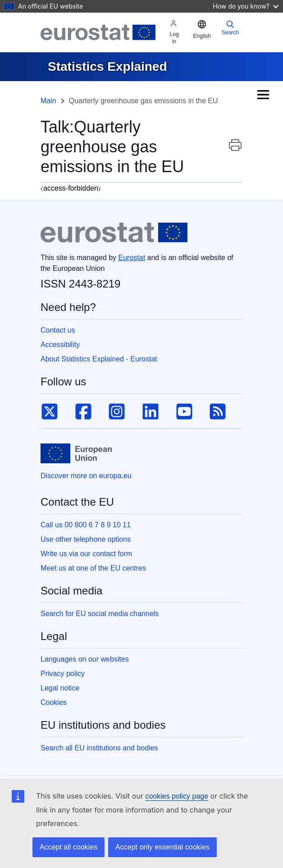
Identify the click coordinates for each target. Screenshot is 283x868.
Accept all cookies (68, 847)
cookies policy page (177, 796)
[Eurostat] (98, 32)
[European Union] (76, 453)
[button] (202, 30)
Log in (174, 32)
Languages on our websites (85, 659)
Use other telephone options (86, 539)
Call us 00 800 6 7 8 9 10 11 (86, 525)
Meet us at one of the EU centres (93, 568)
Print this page (235, 150)
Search (230, 28)
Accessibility (60, 345)
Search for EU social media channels (100, 614)
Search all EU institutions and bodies (99, 748)
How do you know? (246, 6)
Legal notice (60, 688)
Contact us (58, 330)
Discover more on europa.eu (86, 476)
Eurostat (132, 258)
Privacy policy (63, 674)
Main (48, 101)
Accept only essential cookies (162, 847)
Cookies (54, 702)
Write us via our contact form (86, 554)
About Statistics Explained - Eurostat (99, 359)
